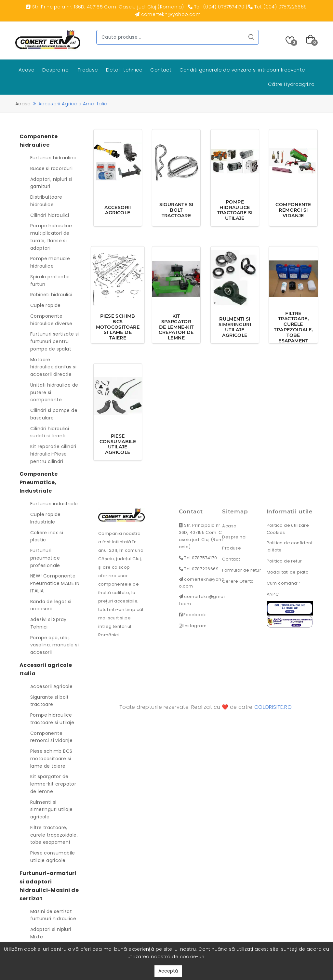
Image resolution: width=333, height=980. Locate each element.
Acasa (27, 70)
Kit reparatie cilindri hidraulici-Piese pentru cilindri (53, 454)
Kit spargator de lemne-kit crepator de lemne (53, 784)
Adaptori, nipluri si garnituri (51, 183)
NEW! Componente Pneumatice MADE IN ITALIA (55, 583)
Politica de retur (284, 561)
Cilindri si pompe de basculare (54, 414)
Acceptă (168, 971)
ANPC (273, 594)
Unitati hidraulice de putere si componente (54, 392)
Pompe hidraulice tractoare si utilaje (52, 719)
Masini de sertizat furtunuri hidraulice (53, 915)
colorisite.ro (273, 707)
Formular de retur (242, 570)
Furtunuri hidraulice (53, 158)
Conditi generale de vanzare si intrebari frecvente (242, 70)
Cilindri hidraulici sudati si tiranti (50, 432)
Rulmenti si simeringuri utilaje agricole (52, 810)
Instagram (193, 626)
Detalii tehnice (124, 70)
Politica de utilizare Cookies (288, 529)
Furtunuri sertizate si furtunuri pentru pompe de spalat (55, 341)
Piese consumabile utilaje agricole (53, 857)
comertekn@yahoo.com (202, 583)
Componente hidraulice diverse (51, 320)
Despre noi (56, 70)
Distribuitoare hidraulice (46, 201)
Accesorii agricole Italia (46, 669)
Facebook (193, 615)
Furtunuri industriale (54, 504)
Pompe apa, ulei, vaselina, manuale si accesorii (54, 645)
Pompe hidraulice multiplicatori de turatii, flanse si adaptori (51, 237)
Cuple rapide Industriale (46, 518)
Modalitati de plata (288, 572)
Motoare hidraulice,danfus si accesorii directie (53, 367)
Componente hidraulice (39, 141)
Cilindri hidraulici (50, 215)
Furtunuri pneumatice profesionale (45, 558)
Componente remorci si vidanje (51, 737)
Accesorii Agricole (51, 686)
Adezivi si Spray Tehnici (48, 623)
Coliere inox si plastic (47, 536)
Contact (161, 70)
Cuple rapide (46, 305)
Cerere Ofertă (238, 581)
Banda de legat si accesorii (51, 605)
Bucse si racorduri (51, 168)
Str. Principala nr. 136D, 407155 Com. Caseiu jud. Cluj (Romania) (201, 536)
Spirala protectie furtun (50, 280)
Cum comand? (283, 583)
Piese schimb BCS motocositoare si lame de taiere (51, 759)
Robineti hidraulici (51, 295)
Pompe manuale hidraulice (50, 262)
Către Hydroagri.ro (291, 84)
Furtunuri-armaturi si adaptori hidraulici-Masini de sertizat (49, 886)
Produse (88, 70)
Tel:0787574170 (198, 558)
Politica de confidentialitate (290, 546)
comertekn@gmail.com (202, 600)
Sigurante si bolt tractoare (50, 701)
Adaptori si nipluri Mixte (51, 933)
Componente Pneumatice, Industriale (39, 482)
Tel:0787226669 (199, 569)
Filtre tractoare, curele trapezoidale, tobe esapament (54, 835)
